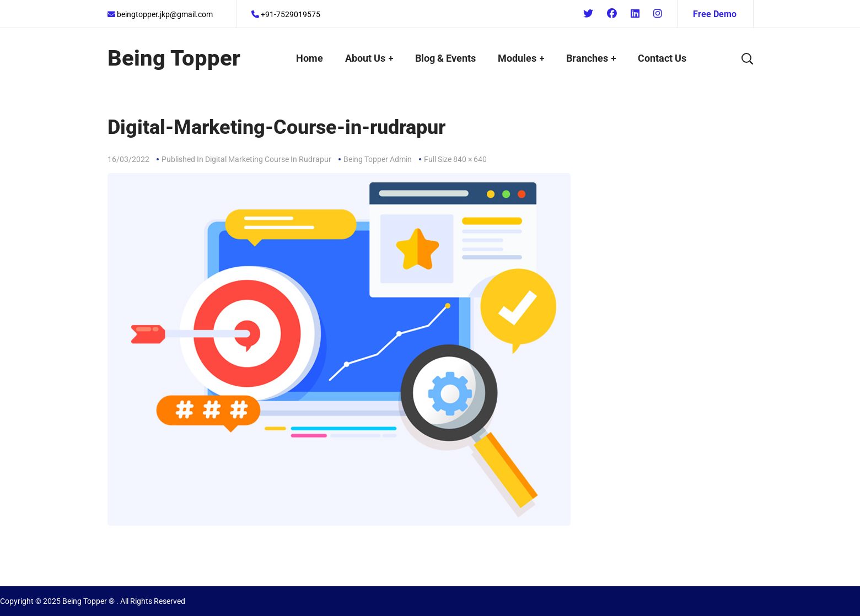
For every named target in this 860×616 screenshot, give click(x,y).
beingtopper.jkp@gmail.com (160, 14)
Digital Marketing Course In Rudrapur (268, 159)
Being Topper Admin (378, 159)
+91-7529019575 (286, 14)
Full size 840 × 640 (455, 159)
